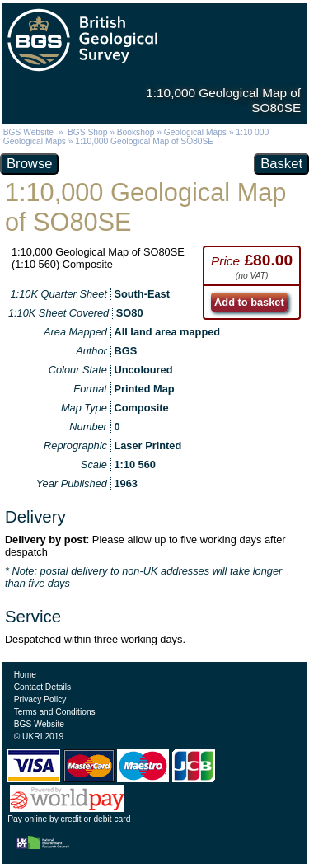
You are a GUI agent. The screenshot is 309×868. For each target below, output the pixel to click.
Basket (281, 164)
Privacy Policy (40, 699)
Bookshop (136, 132)
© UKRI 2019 (39, 737)
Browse (29, 164)
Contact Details (42, 687)
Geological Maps (195, 132)
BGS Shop (87, 132)
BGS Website (28, 132)
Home (25, 675)
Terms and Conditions (55, 712)
